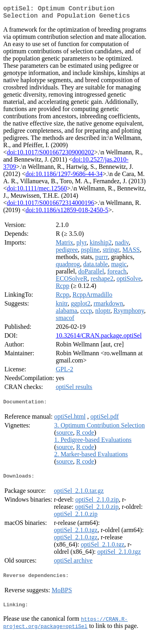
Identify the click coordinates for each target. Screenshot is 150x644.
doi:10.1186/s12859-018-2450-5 (67, 213)
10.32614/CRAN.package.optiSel (99, 339)
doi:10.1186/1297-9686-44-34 (64, 177)
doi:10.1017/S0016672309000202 (50, 155)
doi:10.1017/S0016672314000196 (50, 206)
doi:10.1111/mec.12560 (37, 191)
